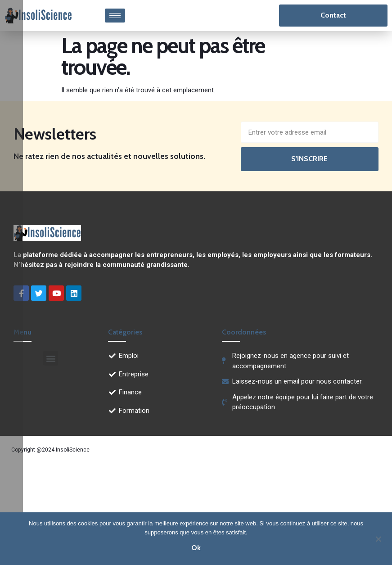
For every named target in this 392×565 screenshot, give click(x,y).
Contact (333, 15)
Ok (196, 548)
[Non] (378, 538)
